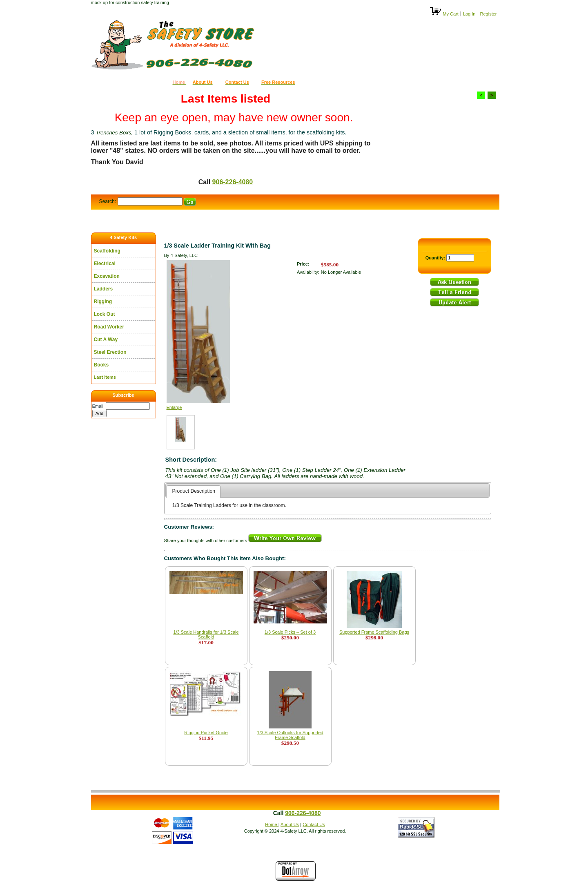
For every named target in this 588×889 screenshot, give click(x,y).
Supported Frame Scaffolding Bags (374, 632)
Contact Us (314, 824)
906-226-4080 (233, 182)
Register (489, 14)
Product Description (194, 491)
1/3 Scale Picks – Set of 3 (290, 632)
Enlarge (174, 407)
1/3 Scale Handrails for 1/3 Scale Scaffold (206, 634)
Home (272, 824)
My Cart (445, 14)
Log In (469, 14)
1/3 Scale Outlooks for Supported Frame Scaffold (290, 735)
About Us (290, 824)
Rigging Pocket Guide (206, 733)
